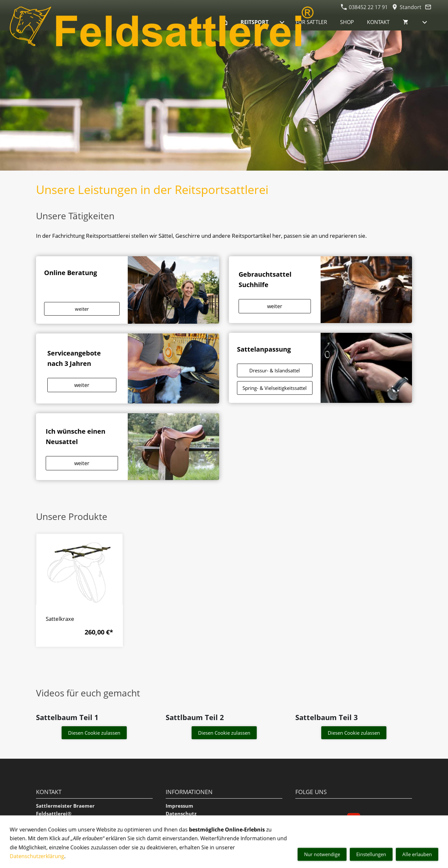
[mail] (432, 852)
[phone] (432, 826)
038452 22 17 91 (364, 7)
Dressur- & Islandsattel (275, 370)
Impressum (179, 806)
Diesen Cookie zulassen (94, 733)
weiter (82, 309)
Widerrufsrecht (185, 837)
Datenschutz (181, 814)
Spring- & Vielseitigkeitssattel (275, 388)
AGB (171, 821)
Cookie (174, 829)
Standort (407, 7)
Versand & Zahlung (189, 845)
